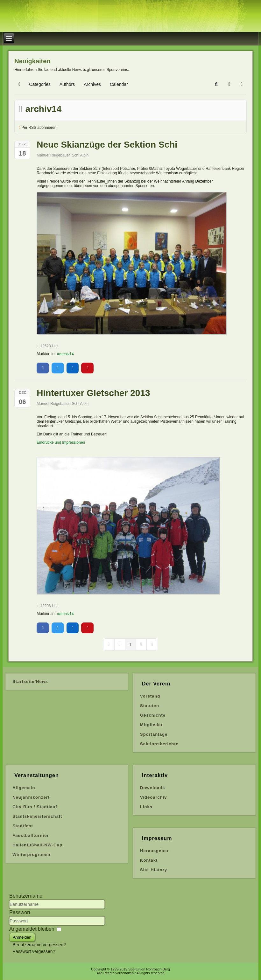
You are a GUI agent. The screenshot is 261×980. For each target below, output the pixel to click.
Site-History (154, 870)
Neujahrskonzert (31, 797)
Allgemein (24, 788)
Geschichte (153, 715)
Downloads (152, 788)
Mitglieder (151, 725)
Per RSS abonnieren (39, 128)
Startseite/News (30, 681)
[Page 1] (130, 644)
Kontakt (149, 860)
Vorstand (150, 696)
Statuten (150, 706)
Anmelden (22, 937)
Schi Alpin (80, 155)
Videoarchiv (153, 797)
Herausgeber (154, 851)
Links (146, 807)
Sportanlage (154, 734)
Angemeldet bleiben (32, 929)
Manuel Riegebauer (53, 155)
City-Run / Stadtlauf (35, 807)
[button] (216, 84)
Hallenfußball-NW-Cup (37, 845)
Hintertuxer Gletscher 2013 (93, 393)
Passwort (20, 912)
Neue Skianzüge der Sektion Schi (107, 145)
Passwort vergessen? (34, 951)
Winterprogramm (31, 855)
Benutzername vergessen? (39, 945)
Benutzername (26, 896)
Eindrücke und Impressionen (61, 442)
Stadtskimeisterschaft (37, 816)
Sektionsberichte (159, 744)
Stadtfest (23, 826)
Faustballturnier (31, 835)
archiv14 (66, 354)
